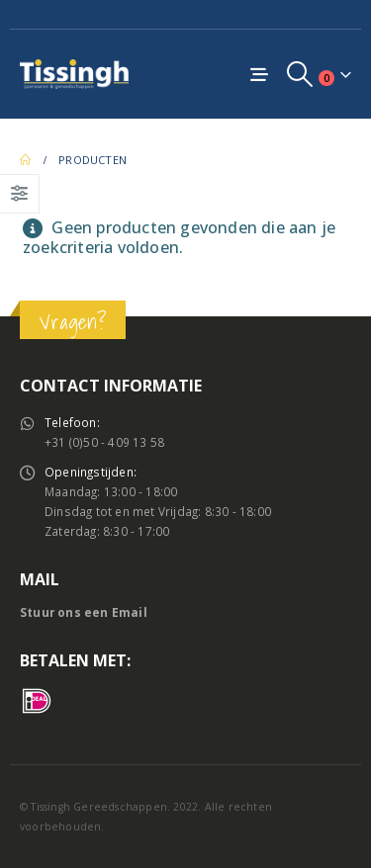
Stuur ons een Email (84, 612)
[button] (300, 74)
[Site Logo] (74, 74)
